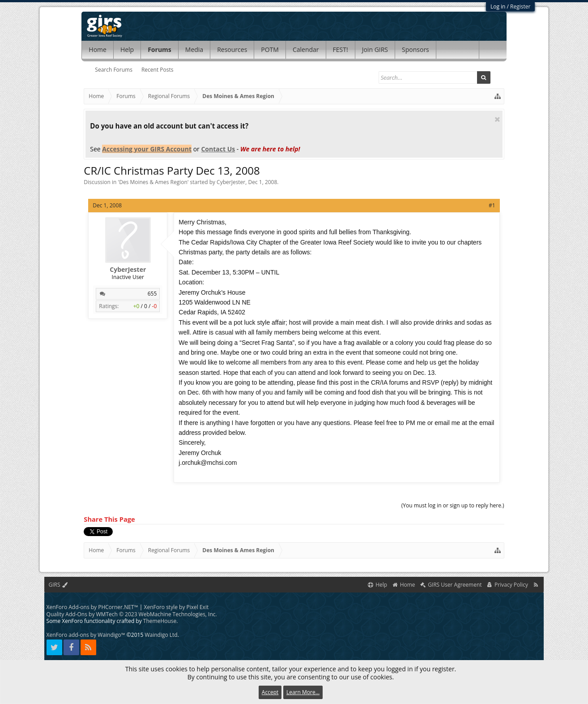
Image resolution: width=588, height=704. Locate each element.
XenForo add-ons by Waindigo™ (86, 635)
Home (98, 49)
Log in (498, 6)
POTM (270, 49)
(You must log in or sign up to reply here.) (453, 505)
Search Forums (114, 70)
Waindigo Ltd (161, 635)
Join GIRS (375, 49)
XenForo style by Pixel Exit (176, 607)
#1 (492, 205)
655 (152, 294)
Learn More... (303, 692)
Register (520, 6)
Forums (160, 49)
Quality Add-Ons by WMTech (132, 614)
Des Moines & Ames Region (153, 182)
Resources (232, 49)
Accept (270, 692)
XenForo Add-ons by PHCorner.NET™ (92, 607)
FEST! (341, 49)
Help (127, 49)
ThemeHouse (160, 621)
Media (194, 49)
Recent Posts (158, 70)
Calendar (306, 49)
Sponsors (415, 49)
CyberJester (231, 182)
